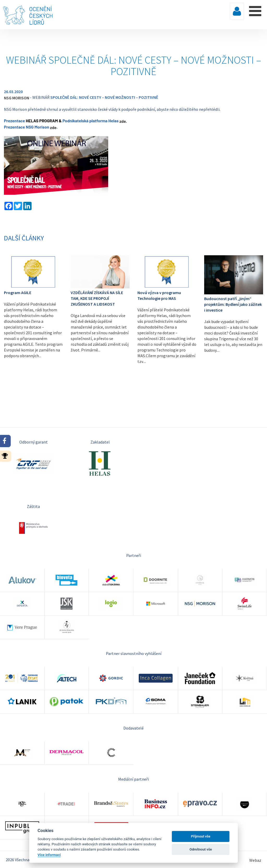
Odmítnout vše (201, 849)
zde (53, 127)
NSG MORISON (17, 98)
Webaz (255, 860)
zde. (123, 121)
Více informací (49, 855)
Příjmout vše (201, 836)
